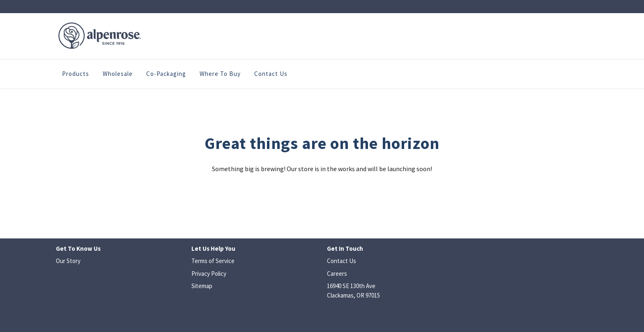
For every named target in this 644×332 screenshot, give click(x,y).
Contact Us (271, 74)
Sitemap (202, 286)
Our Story (68, 261)
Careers (337, 274)
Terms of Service (213, 261)
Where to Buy (220, 74)
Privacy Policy (209, 274)
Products (76, 74)
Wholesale (118, 74)
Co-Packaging (166, 74)
